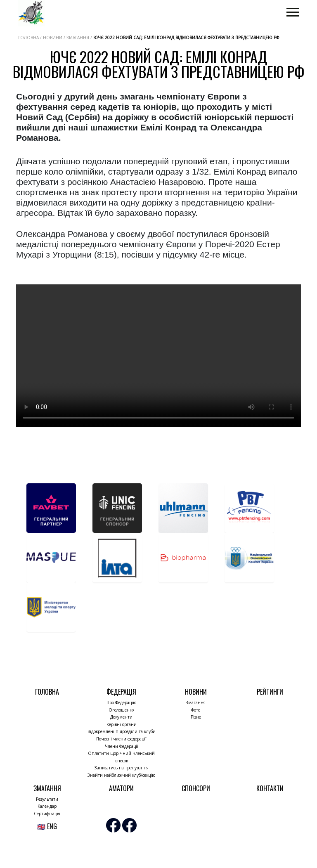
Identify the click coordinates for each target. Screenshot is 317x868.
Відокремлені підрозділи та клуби (122, 731)
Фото (196, 710)
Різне (196, 717)
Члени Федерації (122, 746)
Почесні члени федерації (121, 739)
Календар (47, 806)
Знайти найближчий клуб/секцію (121, 775)
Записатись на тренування (122, 768)
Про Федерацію (121, 702)
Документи (121, 717)
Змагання (196, 702)
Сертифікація (47, 814)
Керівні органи (122, 724)
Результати (47, 799)
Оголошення (122, 710)
